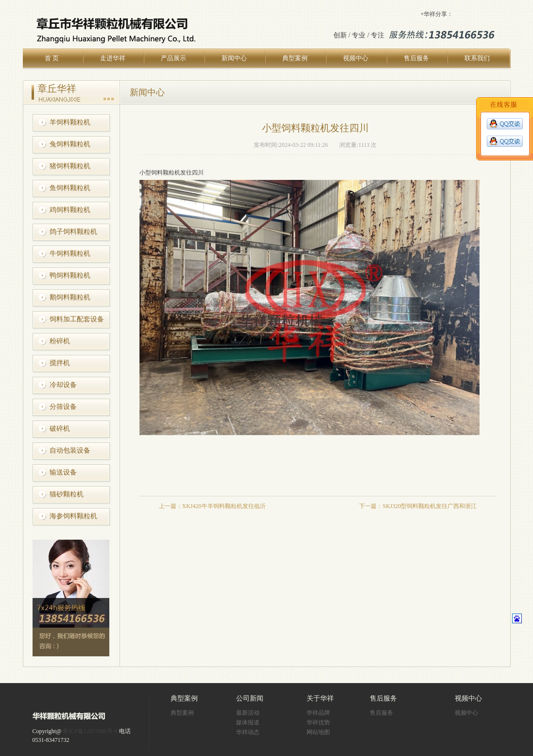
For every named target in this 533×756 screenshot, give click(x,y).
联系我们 (477, 58)
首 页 (52, 58)
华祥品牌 (318, 713)
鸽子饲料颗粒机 (73, 232)
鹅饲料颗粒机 (70, 297)
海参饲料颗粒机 (73, 516)
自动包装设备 (70, 450)
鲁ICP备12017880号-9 (90, 731)
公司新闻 (250, 698)
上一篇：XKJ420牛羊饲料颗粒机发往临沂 (212, 506)
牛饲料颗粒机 (70, 254)
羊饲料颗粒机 (70, 122)
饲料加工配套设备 (77, 319)
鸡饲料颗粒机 (70, 210)
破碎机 (60, 429)
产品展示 (173, 58)
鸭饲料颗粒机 (70, 275)
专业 (359, 35)
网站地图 (318, 732)
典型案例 (295, 58)
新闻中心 (234, 58)
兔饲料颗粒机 (70, 144)
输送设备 (63, 472)
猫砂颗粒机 (67, 494)
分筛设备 (63, 407)
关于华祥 (320, 698)
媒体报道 (248, 722)
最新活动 (248, 713)
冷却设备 (63, 385)
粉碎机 (60, 341)
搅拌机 (60, 363)
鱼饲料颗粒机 (70, 188)
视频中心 (356, 58)
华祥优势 (318, 722)
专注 (378, 35)
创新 (340, 35)
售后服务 (416, 58)
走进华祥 (113, 58)
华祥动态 (248, 732)
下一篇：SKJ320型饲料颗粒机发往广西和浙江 (418, 506)
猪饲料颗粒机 (70, 166)
